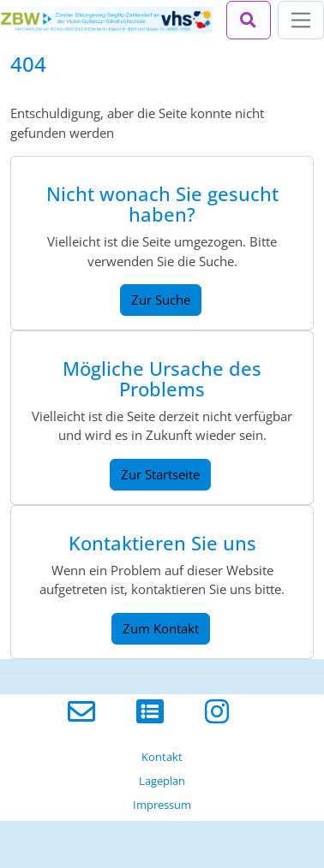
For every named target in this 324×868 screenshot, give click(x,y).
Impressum (162, 805)
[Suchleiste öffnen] (249, 20)
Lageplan (162, 781)
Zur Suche (161, 300)
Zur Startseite (160, 474)
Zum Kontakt (161, 628)
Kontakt (162, 757)
